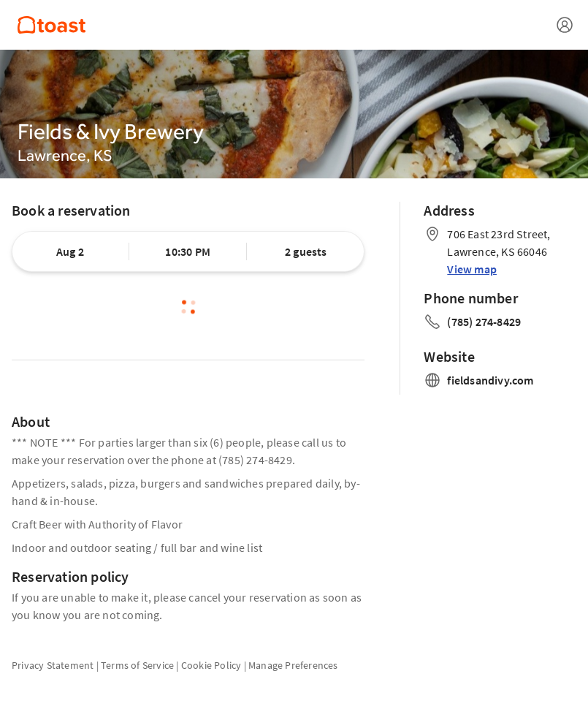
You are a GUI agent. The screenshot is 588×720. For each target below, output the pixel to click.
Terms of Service (137, 665)
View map (472, 269)
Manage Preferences (293, 665)
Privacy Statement (53, 665)
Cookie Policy (211, 665)
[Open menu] (565, 25)
